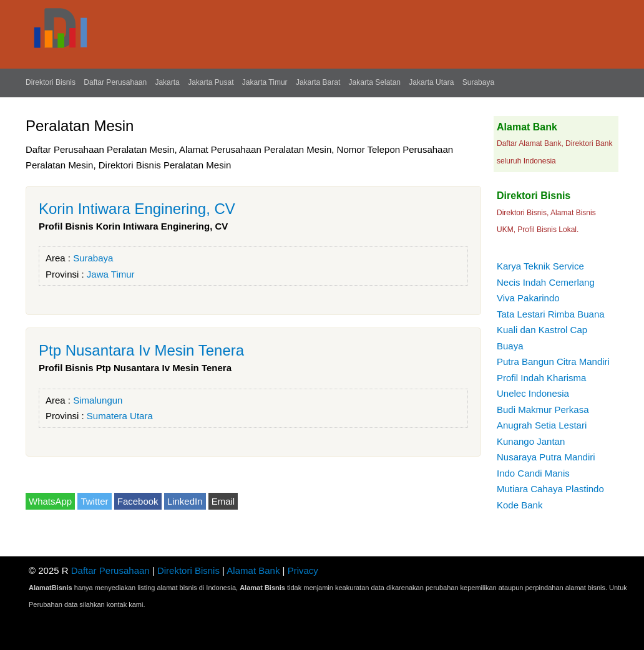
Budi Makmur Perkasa (543, 410)
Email (223, 501)
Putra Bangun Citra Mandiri (553, 361)
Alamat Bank (253, 570)
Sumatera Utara (120, 416)
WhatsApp (50, 501)
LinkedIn (185, 501)
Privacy (303, 570)
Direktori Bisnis (51, 82)
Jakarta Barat (318, 82)
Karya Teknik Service (540, 266)
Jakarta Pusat (211, 82)
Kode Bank (520, 505)
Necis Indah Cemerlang (546, 282)
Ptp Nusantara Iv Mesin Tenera (141, 350)
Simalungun (98, 400)
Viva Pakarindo (528, 298)
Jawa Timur (111, 274)
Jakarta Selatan (375, 82)
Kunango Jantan (531, 441)
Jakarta (167, 82)
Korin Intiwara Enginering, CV (137, 209)
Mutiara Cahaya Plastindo (550, 489)
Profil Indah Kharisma (541, 378)
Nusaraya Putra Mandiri (546, 457)
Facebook (138, 501)
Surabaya (478, 82)
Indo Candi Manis (533, 473)
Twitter (94, 501)
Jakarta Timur (265, 82)
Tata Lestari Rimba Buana (551, 314)
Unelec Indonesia (533, 393)
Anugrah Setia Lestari (542, 425)
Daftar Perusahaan (115, 82)
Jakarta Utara (431, 82)
